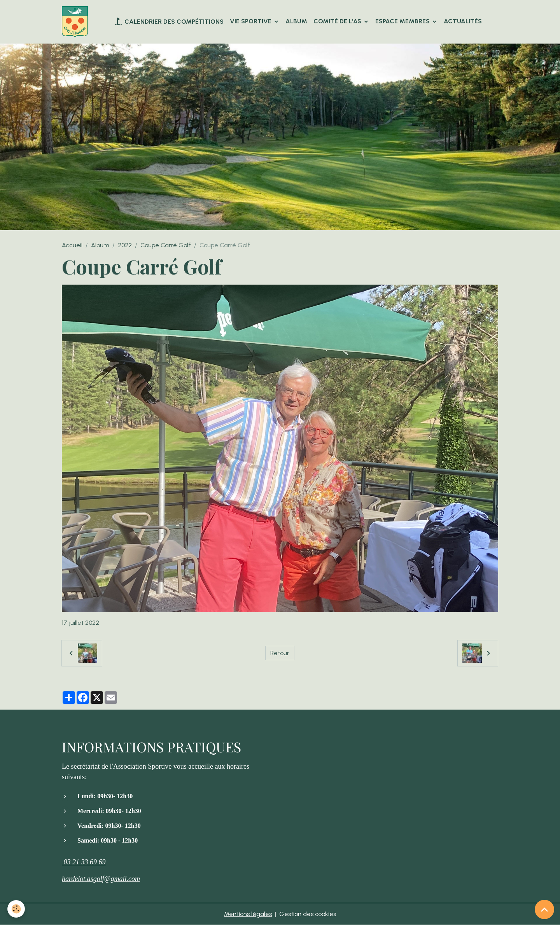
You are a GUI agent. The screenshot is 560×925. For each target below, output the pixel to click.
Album (296, 21)
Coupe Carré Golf (166, 245)
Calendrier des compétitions (169, 21)
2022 (125, 245)
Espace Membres (403, 21)
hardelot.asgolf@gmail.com (101, 879)
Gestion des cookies (308, 914)
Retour (280, 653)
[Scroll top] (544, 909)
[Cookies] (17, 909)
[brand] (76, 22)
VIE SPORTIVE (251, 21)
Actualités (463, 21)
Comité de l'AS (338, 21)
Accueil (72, 245)
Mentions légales (248, 914)
